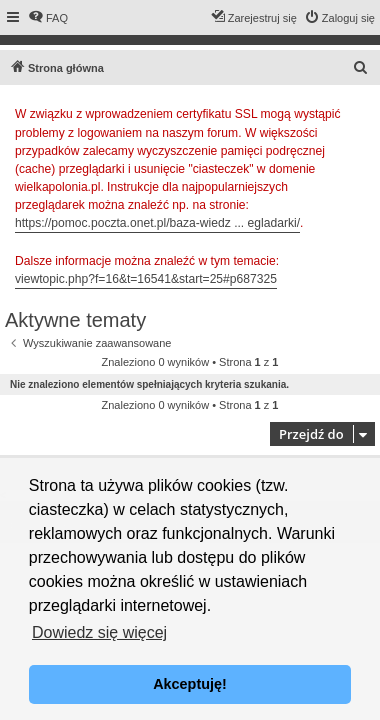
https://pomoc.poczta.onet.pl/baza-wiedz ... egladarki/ (157, 223)
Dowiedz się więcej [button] (99, 632)
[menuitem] (48, 18)
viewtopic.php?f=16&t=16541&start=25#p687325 (146, 279)
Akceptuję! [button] (190, 684)
